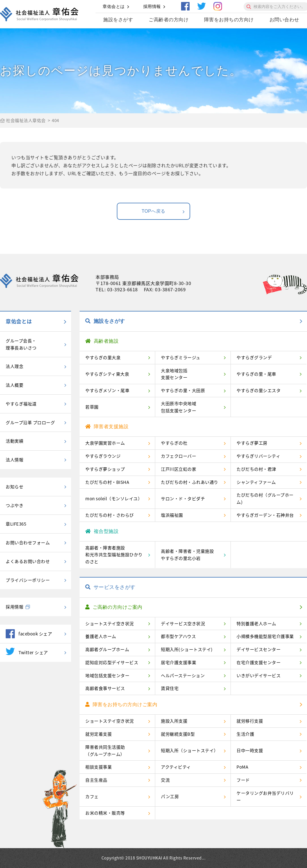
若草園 (92, 407)
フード (243, 780)
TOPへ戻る (163, 212)
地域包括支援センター (107, 675)
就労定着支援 (98, 734)
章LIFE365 (16, 524)
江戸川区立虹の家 (179, 469)
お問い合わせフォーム (28, 543)
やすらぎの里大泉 (103, 357)
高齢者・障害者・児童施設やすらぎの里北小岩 (187, 555)
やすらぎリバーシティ (258, 456)
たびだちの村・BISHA (107, 482)
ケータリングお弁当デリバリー (265, 797)
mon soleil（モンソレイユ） (114, 499)
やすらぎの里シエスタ (259, 390)
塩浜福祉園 (172, 515)
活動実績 (14, 441)
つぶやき (14, 505)
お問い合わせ (284, 20)
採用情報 (152, 6)
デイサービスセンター (259, 649)
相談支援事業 (98, 767)
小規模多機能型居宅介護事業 (265, 636)
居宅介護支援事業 (179, 662)
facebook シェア (29, 634)
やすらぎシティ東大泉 (107, 374)
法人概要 (14, 385)
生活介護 (245, 734)
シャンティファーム (256, 482)
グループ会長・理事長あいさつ (21, 344)
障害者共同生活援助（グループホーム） (105, 751)
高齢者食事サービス (105, 688)
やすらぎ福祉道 (21, 404)
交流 (165, 780)
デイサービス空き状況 (183, 624)
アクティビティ (176, 767)
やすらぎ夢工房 (252, 443)
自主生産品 (96, 780)
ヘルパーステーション (183, 675)
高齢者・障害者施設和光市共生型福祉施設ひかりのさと (114, 555)
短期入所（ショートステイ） (190, 750)
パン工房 (170, 796)
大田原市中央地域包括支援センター (179, 407)
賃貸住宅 (170, 688)
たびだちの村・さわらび (110, 515)
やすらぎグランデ (254, 357)
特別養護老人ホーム (256, 624)
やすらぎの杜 (174, 443)
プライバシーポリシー (28, 580)
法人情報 (14, 460)
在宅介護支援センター (259, 662)
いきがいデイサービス (259, 675)
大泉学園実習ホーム (105, 443)
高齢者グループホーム (107, 649)
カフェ (92, 796)
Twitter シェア (27, 651)
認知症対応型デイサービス (112, 662)
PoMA (242, 767)
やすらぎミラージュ (181, 357)
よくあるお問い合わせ (28, 561)
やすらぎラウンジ (103, 456)
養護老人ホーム (101, 636)
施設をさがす (118, 20)
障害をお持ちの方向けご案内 (121, 705)
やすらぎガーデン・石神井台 (265, 515)
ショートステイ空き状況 (110, 624)
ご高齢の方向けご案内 (114, 607)
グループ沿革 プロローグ (30, 423)
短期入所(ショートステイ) (187, 649)
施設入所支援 (174, 721)
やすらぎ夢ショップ (105, 469)
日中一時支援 (250, 750)
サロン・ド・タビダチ (183, 499)
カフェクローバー (179, 456)
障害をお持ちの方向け (229, 20)
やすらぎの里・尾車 (256, 374)
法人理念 (14, 366)
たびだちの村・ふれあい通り (190, 482)
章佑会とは (114, 6)
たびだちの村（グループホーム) (265, 498)
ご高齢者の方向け (169, 20)
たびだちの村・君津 (256, 469)
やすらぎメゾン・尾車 (107, 390)
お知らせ (14, 487)
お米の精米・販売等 (105, 813)
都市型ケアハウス (178, 636)
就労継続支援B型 (178, 734)
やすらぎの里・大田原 (183, 390)
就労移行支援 (250, 721)
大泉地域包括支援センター (174, 374)
